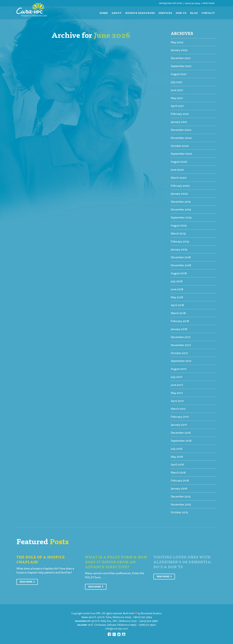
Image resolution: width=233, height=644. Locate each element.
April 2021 (177, 106)
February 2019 (180, 241)
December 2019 (181, 202)
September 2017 (181, 361)
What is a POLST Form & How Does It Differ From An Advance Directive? (116, 562)
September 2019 (181, 217)
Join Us (181, 13)
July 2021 (177, 82)
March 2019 (178, 233)
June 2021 (177, 90)
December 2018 (181, 257)
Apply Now (209, 3)
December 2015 (181, 496)
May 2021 (177, 98)
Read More (27, 582)
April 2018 (177, 305)
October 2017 (179, 353)
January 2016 (179, 488)
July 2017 (176, 377)
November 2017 (181, 345)
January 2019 (179, 249)
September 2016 (181, 441)
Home (104, 13)
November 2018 (181, 265)
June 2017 (177, 385)
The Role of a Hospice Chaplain (41, 559)
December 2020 (181, 130)
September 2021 (181, 66)
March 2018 (178, 313)
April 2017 (177, 401)
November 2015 (181, 504)
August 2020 (179, 162)
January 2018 (179, 329)
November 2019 (181, 209)
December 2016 (181, 433)
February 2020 (180, 186)
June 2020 (177, 170)
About (117, 13)
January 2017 (179, 425)
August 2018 (179, 273)
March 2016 (178, 472)
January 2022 (179, 50)
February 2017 (180, 417)
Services (165, 13)
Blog (194, 13)
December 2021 (181, 58)
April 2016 (177, 464)
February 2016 (180, 480)
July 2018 (177, 281)
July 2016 (177, 449)
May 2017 (177, 393)
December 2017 (181, 337)
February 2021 (180, 114)
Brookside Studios (151, 613)
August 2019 (179, 225)
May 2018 (177, 297)
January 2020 (179, 194)
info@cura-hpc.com (170, 3)
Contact (208, 13)
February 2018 (180, 321)
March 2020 (179, 178)
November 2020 (181, 138)
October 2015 (179, 512)
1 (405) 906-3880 (148, 621)
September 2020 (181, 154)
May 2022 (177, 42)
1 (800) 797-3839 (192, 3)
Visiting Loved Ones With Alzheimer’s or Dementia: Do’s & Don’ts (183, 562)
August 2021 (179, 74)
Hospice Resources (140, 13)
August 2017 (179, 369)
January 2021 (179, 122)
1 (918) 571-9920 (147, 625)
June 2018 (177, 289)
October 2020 (180, 146)
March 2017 (178, 409)
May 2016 (177, 457)
